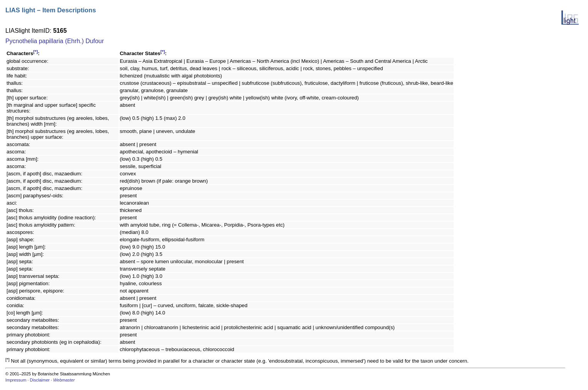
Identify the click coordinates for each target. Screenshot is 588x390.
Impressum (16, 380)
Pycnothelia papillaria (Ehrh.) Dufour (55, 41)
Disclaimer (40, 380)
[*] (35, 52)
